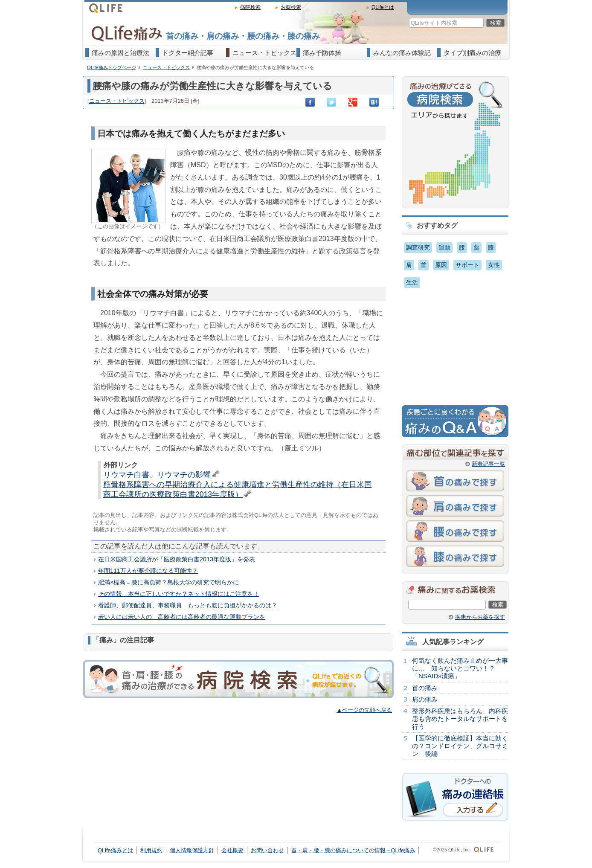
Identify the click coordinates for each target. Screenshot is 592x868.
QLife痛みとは (115, 850)
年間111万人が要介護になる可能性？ (148, 571)
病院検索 (250, 7)
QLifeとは (383, 7)
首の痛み (425, 688)
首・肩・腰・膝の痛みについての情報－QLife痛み (353, 850)
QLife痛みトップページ (112, 67)
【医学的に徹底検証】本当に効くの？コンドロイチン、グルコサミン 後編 (460, 746)
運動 (444, 247)
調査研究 (418, 247)
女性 (494, 265)
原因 (441, 265)
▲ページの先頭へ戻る (364, 710)
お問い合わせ (267, 850)
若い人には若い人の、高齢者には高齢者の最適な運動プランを (182, 617)
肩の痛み (425, 699)
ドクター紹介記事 (188, 53)
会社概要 (232, 850)
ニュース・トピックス (264, 53)
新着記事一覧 (488, 464)
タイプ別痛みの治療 (472, 53)
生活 (412, 282)
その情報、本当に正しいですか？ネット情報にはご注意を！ (179, 594)
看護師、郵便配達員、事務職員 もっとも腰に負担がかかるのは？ (188, 605)
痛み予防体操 (322, 53)
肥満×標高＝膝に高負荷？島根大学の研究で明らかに (168, 582)
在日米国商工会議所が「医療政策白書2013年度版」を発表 (177, 559)
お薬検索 (291, 7)
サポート (467, 265)
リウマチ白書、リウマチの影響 (157, 475)
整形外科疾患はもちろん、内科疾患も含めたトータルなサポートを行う (460, 718)
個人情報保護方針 (192, 850)
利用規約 (151, 850)
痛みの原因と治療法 (120, 53)
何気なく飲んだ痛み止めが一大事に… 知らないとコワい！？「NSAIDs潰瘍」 (460, 668)
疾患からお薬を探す (480, 617)
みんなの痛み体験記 (402, 53)
